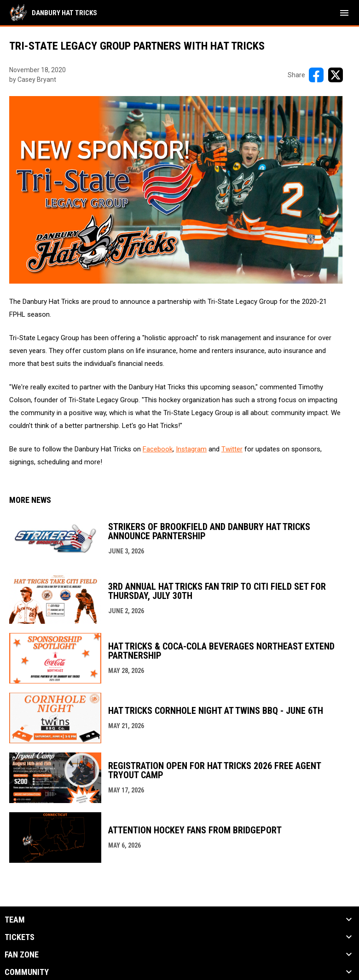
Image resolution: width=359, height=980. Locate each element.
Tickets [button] (20, 937)
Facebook (158, 449)
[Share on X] (336, 75)
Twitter (232, 449)
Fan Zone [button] (22, 955)
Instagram (191, 449)
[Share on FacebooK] (316, 75)
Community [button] (27, 972)
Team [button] (15, 920)
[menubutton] (344, 13)
